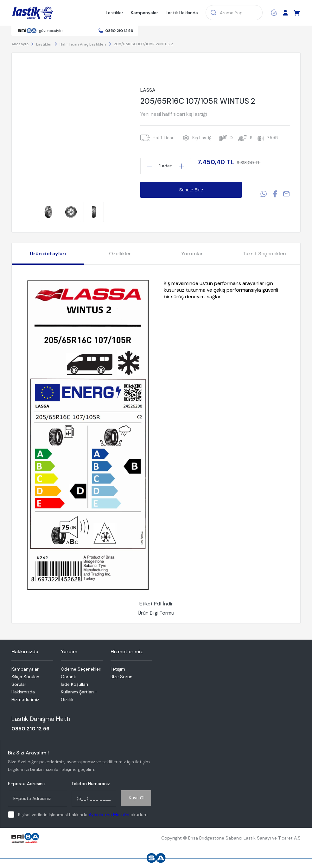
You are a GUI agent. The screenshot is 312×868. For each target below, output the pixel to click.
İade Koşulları (74, 684)
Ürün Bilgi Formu (156, 613)
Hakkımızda (23, 692)
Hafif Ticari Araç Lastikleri (83, 44)
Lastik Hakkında (182, 13)
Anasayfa (20, 44)
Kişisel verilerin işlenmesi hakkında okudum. (83, 815)
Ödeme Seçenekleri (81, 669)
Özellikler (120, 254)
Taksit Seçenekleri (264, 254)
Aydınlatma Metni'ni (109, 815)
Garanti (69, 677)
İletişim (118, 669)
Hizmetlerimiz (25, 699)
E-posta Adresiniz (27, 784)
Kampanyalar (144, 13)
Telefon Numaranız (91, 784)
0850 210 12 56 (119, 31)
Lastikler (115, 13)
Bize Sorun (121, 677)
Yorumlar (192, 254)
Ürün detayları (48, 254)
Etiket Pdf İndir (156, 604)
